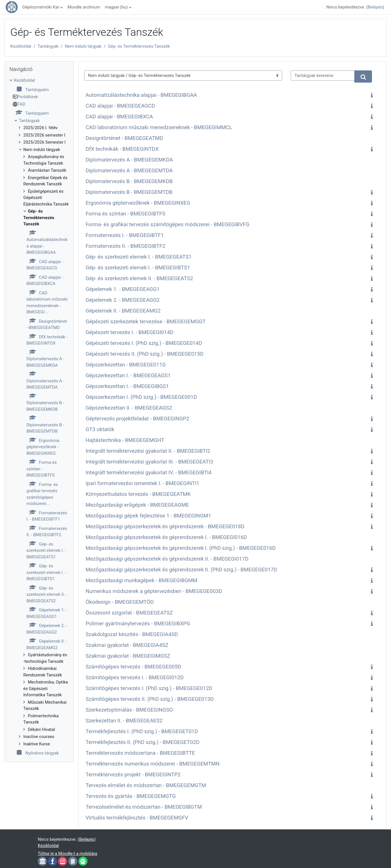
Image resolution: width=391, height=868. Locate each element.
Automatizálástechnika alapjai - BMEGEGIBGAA (141, 95)
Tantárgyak (48, 46)
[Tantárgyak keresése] (323, 76)
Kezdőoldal (21, 46)
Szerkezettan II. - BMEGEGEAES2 (124, 721)
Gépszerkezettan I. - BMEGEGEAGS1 (128, 376)
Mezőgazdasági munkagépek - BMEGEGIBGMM (141, 580)
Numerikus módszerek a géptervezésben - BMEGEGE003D (154, 591)
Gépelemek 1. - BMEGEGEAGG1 (123, 289)
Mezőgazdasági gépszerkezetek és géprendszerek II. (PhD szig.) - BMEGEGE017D (181, 570)
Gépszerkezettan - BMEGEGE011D (126, 365)
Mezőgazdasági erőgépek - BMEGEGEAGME (137, 505)
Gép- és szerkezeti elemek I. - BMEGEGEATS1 (139, 257)
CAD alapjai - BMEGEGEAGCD (120, 106)
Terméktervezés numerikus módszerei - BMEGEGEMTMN (152, 764)
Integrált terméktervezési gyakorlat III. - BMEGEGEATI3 (149, 462)
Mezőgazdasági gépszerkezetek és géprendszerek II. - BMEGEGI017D (167, 559)
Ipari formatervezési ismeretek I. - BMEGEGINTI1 (143, 483)
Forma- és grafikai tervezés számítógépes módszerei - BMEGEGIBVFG (167, 225)
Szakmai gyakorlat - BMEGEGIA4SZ (127, 645)
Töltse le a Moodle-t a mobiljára (67, 854)
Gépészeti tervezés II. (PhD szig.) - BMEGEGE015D (144, 354)
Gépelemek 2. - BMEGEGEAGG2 (123, 300)
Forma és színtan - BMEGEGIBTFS (125, 214)
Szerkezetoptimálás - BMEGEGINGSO (129, 710)
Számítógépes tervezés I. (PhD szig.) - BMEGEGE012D (149, 688)
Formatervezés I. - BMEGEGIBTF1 (125, 235)
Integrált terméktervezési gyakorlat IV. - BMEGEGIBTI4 (148, 473)
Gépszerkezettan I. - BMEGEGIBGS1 (127, 386)
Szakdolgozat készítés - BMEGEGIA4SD (132, 634)
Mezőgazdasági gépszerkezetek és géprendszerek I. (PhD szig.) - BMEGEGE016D (181, 548)
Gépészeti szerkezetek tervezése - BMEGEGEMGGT (145, 322)
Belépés (375, 7)
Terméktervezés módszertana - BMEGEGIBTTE (140, 753)
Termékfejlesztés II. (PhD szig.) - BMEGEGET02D (143, 742)
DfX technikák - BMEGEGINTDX (122, 149)
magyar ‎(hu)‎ (116, 7)
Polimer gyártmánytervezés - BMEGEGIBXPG (138, 624)
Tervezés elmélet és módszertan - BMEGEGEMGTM (146, 785)
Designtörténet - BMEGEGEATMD (124, 138)
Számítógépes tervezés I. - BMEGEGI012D (135, 678)
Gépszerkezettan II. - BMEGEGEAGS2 (129, 408)
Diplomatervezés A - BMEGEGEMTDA (129, 171)
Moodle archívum (84, 7)
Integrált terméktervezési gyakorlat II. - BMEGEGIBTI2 (148, 451)
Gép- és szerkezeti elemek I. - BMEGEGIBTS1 (138, 268)
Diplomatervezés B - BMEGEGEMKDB (129, 181)
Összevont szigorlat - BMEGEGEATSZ (129, 613)
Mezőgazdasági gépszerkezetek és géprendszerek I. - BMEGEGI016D (166, 537)
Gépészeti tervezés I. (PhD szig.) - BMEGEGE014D (144, 343)
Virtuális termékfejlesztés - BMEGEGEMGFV (137, 818)
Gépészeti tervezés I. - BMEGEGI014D (129, 332)
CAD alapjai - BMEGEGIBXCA (119, 117)
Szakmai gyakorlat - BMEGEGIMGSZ (128, 656)
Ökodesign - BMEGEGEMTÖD (120, 602)
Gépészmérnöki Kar (41, 7)
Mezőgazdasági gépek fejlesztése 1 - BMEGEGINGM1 (148, 516)
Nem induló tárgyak (83, 46)
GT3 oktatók (100, 429)
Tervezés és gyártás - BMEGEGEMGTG (131, 796)
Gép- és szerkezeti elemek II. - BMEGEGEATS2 (139, 278)
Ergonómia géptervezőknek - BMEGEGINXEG (138, 203)
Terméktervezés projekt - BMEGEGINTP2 (133, 775)
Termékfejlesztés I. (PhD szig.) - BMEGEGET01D (142, 731)
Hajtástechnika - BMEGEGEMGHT (125, 440)
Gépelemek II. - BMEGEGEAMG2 (123, 311)
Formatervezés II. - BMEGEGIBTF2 (125, 246)
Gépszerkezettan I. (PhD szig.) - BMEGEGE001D (141, 397)
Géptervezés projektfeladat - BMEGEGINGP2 (137, 419)
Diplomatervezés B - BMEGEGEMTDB (129, 192)
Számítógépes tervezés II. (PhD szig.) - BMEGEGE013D (150, 699)
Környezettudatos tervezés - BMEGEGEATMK (138, 494)
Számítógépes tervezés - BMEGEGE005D (133, 667)
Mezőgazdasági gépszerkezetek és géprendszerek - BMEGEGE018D (165, 527)
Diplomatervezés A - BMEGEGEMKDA (129, 160)
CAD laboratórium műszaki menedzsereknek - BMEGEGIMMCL (159, 127)
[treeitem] (39, 417)
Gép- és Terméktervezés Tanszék (139, 46)
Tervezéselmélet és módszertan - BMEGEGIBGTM (144, 807)
